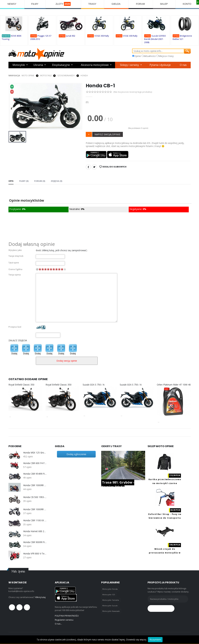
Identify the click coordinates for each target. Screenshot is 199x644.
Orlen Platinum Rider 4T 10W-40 (174, 384)
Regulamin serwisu (64, 620)
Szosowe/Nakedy (66, 75)
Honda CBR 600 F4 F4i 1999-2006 (35, 463)
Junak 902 (71, 36)
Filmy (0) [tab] (24, 181)
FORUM (141, 4)
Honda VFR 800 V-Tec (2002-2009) (35, 553)
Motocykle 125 (109, 594)
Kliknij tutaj (41, 597)
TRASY (93, 4)
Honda (84, 75)
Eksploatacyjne (61, 65)
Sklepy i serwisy (130, 65)
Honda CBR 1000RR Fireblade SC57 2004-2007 (35, 485)
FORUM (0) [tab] (40, 181)
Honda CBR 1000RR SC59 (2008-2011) (35, 509)
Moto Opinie (28, 75)
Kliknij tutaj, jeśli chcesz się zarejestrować (64, 250)
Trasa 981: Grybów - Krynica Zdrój (118, 484)
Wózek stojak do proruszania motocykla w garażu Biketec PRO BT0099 (165, 553)
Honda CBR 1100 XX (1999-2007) (35, 520)
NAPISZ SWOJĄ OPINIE (107, 134)
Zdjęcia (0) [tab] (56, 181)
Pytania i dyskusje (161, 65)
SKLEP (164, 4)
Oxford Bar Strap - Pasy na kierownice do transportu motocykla (165, 518)
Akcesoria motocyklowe (95, 65)
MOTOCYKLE (46, 75)
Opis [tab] (11, 181)
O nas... (58, 624)
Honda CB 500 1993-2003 (35, 497)
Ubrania (38, 65)
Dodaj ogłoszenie (76, 454)
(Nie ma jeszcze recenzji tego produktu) (133, 92)
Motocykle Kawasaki (111, 611)
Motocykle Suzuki (110, 606)
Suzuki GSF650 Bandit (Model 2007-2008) (155, 39)
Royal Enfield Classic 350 (21, 384)
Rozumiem (155, 640)
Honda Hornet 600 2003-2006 (35, 531)
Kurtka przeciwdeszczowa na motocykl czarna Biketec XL (165, 483)
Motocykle (19, 65)
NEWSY (12, 4)
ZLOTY (63, 4)
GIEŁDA (116, 4)
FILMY (35, 4)
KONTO (187, 4)
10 (65, 269)
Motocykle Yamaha (111, 600)
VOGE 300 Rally (102, 36)
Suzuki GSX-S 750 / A (94, 384)
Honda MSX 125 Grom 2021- (35, 452)
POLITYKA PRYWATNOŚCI (67, 616)
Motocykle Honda (110, 589)
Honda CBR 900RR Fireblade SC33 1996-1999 (35, 542)
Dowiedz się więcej (136, 640)
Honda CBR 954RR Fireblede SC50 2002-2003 (35, 474)
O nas (184, 65)
